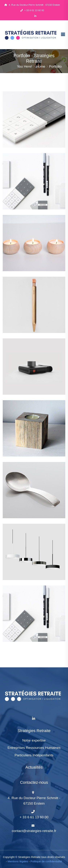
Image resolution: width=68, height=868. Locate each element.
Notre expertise (34, 740)
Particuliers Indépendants (34, 755)
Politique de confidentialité (46, 861)
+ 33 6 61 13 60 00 (32, 10)
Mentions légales (18, 861)
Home (41, 66)
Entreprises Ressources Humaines (34, 748)
